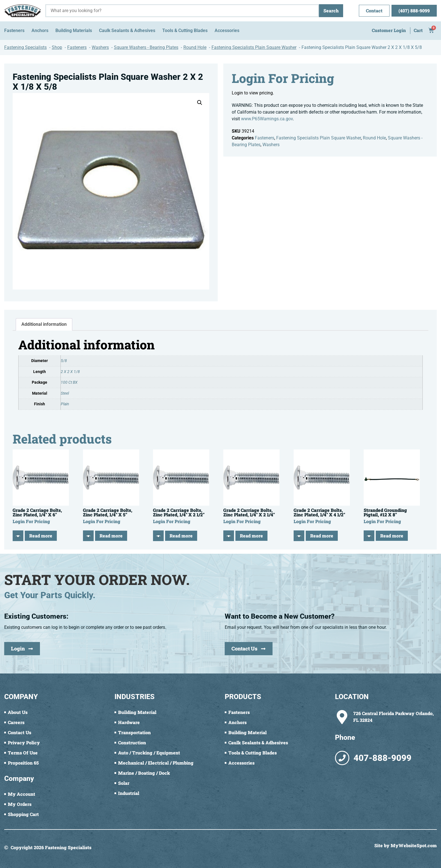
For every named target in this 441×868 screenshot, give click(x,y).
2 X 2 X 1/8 (70, 372)
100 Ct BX (69, 382)
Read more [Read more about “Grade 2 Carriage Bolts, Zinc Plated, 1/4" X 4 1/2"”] (322, 536)
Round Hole (374, 138)
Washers (271, 145)
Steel (65, 393)
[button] (200, 103)
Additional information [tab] (44, 324)
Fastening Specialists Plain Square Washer (319, 138)
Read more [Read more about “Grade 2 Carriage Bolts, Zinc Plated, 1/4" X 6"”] (41, 536)
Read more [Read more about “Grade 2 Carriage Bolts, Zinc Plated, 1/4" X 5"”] (111, 536)
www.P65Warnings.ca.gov (267, 119)
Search (331, 11)
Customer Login (389, 30)
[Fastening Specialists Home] (23, 11)
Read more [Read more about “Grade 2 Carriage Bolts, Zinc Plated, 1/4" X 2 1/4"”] (251, 536)
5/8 (64, 361)
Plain (65, 404)
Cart (418, 30)
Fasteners (265, 138)
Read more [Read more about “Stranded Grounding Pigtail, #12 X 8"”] (392, 536)
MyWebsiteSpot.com (414, 845)
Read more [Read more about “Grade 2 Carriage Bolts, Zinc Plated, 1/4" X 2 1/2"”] (181, 536)
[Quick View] (18, 536)
